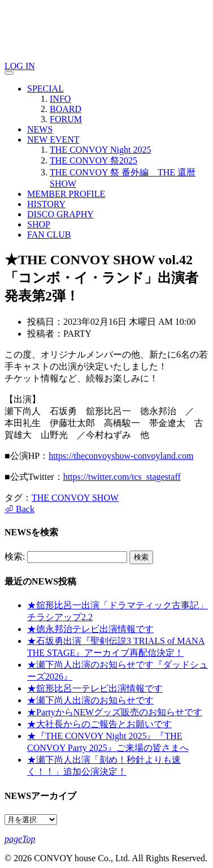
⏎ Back (19, 509)
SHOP (39, 224)
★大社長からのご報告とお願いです (99, 724)
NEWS (40, 129)
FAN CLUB (49, 235)
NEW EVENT (53, 139)
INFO (60, 99)
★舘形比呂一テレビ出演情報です (95, 688)
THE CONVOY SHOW (75, 498)
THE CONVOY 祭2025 (94, 160)
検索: (15, 557)
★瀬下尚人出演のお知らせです (90, 700)
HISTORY (46, 204)
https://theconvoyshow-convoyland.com (121, 456)
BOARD (66, 109)
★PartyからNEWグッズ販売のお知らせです (115, 712)
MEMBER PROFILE (66, 194)
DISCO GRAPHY (60, 214)
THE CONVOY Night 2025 (100, 150)
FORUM (66, 119)
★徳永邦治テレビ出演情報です (90, 629)
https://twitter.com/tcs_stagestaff (122, 477)
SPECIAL (45, 89)
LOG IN (20, 66)
